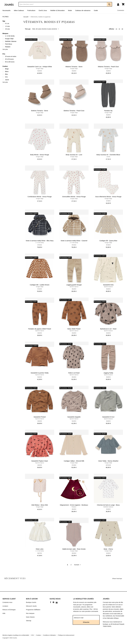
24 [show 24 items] (116, 29)
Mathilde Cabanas (108, 507)
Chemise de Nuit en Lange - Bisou (108, 505)
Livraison (5, 606)
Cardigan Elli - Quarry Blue (108, 241)
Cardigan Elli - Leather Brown (40, 285)
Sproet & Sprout (74, 287)
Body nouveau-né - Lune (74, 155)
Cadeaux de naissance (83, 10)
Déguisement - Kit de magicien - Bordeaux (74, 505)
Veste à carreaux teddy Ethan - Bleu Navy (40, 241)
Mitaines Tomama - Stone (74, 67)
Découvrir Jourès (31, 606)
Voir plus (5, 49)
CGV (32, 635)
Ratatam (74, 507)
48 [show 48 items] (122, 29)
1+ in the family (40, 243)
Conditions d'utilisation (49, 635)
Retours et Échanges (9, 610)
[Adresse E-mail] (85, 618)
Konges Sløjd (40, 69)
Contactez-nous (7, 602)
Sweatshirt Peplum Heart (40, 461)
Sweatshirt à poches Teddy (40, 373)
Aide (4, 613)
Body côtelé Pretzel (74, 329)
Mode (70, 10)
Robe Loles (40, 549)
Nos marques (30, 613)
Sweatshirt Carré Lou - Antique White (40, 67)
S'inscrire (86, 622)
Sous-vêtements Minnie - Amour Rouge (108, 197)
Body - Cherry (108, 549)
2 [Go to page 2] (71, 565)
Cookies (38, 635)
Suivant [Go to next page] (78, 565)
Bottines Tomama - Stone (40, 111)
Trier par (28, 29)
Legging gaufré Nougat (74, 285)
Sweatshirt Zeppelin (74, 417)
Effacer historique (117, 579)
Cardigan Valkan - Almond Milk (74, 461)
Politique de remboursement (66, 635)
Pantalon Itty (108, 111)
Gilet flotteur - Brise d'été (40, 505)
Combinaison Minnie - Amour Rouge (40, 197)
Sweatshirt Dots (108, 285)
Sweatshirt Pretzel (40, 417)
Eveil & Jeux (43, 10)
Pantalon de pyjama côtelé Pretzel (40, 329)
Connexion (121, 10)
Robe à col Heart (74, 373)
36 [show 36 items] (119, 29)
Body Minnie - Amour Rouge (40, 155)
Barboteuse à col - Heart (108, 329)
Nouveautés (6, 10)
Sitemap (29, 621)
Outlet (96, 10)
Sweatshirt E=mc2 (108, 417)
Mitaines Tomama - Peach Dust (108, 67)
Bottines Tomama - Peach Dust (74, 111)
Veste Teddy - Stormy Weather (108, 461)
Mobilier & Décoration (57, 10)
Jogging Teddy (108, 373)
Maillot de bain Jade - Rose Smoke (74, 549)
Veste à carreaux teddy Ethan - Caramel (74, 241)
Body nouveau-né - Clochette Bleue (108, 155)
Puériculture (31, 10)
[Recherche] (63, 4)
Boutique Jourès (31, 602)
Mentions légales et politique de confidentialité (16, 635)
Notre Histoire (30, 617)
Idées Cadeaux (19, 10)
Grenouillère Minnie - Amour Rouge (74, 197)
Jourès (108, 157)
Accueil (26, 17)
